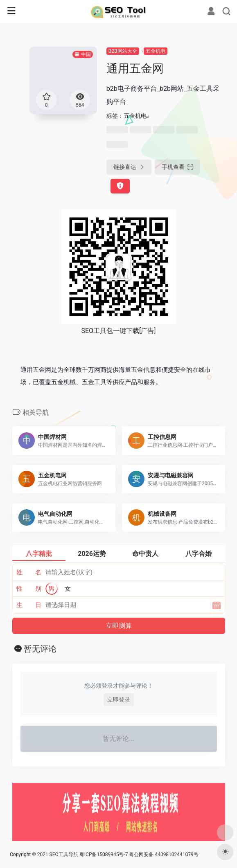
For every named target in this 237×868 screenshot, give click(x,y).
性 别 (29, 589)
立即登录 (119, 699)
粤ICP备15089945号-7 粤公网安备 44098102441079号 (139, 855)
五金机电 (156, 51)
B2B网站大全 (123, 51)
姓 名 (29, 572)
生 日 (29, 605)
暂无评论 (40, 649)
